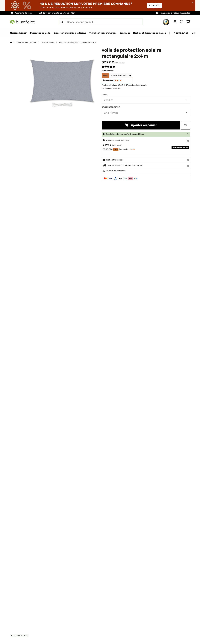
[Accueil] (14, 42)
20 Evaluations (108, 71)
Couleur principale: (111, 107)
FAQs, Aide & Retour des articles (175, 13)
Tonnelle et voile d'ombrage (28, 42)
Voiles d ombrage (51, 42)
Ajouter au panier (141, 125)
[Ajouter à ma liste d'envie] (186, 125)
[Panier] (188, 22)
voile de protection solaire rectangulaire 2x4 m (82, 42)
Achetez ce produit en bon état (120, 140)
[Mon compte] (175, 22)
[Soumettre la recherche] (62, 22)
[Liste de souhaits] (181, 22)
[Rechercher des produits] (101, 22)
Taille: (105, 94)
